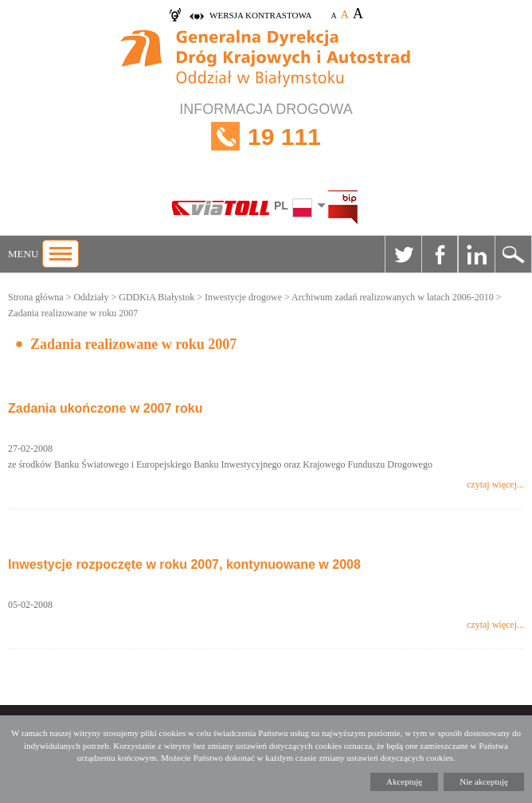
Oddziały (91, 297)
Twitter (403, 254)
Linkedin (476, 254)
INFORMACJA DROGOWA (266, 137)
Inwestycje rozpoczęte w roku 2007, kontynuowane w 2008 (184, 564)
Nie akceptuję (484, 781)
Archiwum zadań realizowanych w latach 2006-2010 (393, 297)
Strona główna (36, 297)
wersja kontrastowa (260, 15)
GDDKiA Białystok (156, 297)
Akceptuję (404, 781)
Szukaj (513, 254)
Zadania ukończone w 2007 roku (106, 408)
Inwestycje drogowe (243, 297)
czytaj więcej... (495, 484)
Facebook (440, 254)
